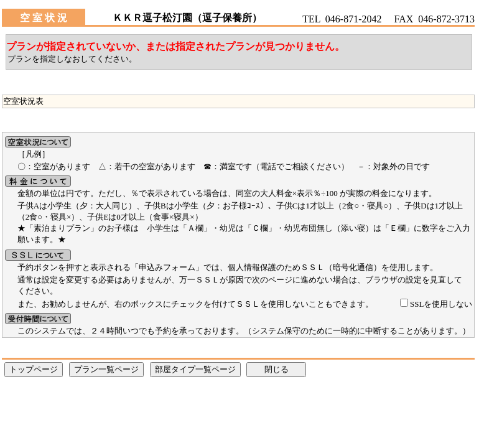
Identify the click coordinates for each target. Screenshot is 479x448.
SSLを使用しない (441, 304)
